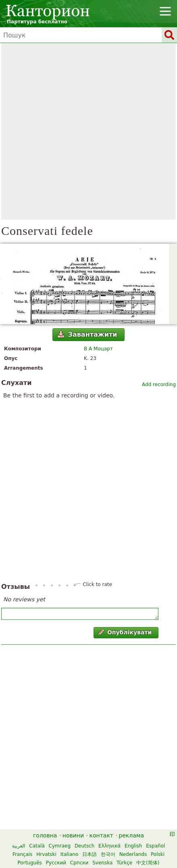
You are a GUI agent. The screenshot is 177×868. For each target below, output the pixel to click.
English (133, 846)
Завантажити (87, 334)
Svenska (102, 863)
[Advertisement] (88, 131)
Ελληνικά (109, 846)
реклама (131, 835)
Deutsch (84, 846)
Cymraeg (60, 846)
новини (73, 835)
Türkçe (124, 863)
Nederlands (133, 854)
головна (45, 835)
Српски (79, 863)
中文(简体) (148, 863)
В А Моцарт (98, 349)
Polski (158, 854)
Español (155, 846)
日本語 (90, 854)
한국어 (108, 854)
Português (30, 863)
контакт (101, 835)
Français (22, 854)
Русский (56, 863)
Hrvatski (46, 854)
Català (37, 846)
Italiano (70, 854)
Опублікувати (125, 632)
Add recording (159, 385)
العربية (19, 846)
